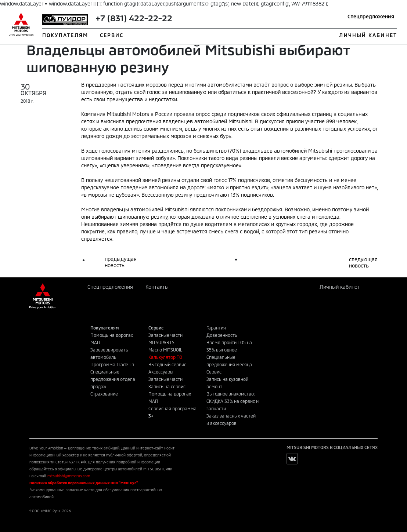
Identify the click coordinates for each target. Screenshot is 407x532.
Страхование (104, 394)
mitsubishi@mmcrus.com (69, 476)
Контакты (157, 287)
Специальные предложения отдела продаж (113, 379)
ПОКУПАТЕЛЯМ (65, 35)
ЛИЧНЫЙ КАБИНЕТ (368, 35)
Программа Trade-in (112, 364)
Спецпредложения (371, 16)
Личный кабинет (340, 287)
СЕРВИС (112, 35)
